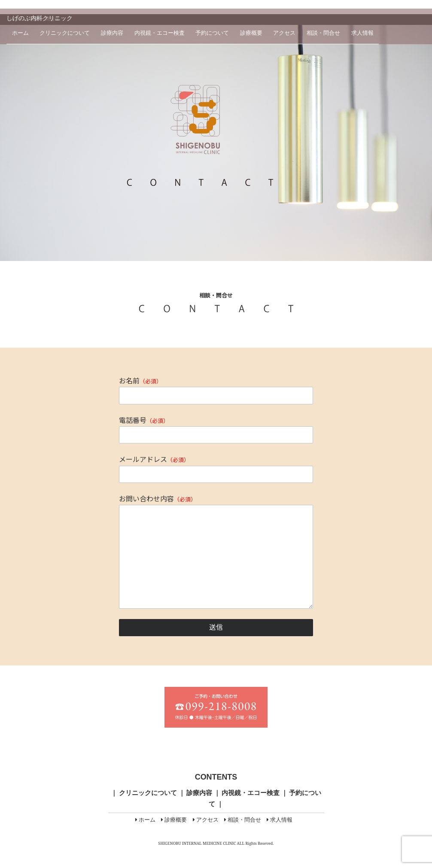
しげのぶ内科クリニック (40, 18)
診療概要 (251, 33)
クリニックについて (65, 33)
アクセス (284, 33)
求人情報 (362, 33)
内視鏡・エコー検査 (160, 33)
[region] (216, 143)
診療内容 (112, 33)
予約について (212, 33)
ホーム (20, 33)
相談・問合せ (323, 33)
